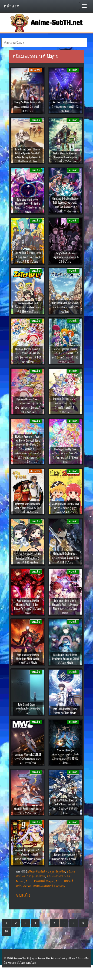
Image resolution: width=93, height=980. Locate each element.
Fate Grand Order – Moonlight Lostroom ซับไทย (28, 708)
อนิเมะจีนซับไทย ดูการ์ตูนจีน (46, 871)
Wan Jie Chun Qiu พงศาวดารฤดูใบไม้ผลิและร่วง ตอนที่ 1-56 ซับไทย (65, 756)
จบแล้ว (23, 895)
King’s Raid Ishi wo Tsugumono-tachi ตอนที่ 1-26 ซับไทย (65, 257)
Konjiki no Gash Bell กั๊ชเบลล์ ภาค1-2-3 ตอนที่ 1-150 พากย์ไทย (28, 307)
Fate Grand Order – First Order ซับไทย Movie (65, 711)
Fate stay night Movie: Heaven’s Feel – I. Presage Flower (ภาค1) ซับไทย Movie (65, 607)
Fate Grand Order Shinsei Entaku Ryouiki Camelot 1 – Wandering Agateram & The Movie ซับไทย (28, 155)
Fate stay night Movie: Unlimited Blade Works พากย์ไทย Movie (28, 659)
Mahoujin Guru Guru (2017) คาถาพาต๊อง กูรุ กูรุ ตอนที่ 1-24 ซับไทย (65, 508)
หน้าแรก (12, 6)
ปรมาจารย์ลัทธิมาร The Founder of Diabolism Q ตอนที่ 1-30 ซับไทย (28, 558)
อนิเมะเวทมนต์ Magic (40, 881)
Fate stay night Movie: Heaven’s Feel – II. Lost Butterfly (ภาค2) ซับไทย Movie (28, 607)
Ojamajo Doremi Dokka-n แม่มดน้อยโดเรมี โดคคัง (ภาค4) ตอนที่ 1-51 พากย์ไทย (28, 355)
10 (6, 931)
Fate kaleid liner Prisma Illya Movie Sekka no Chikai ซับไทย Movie (65, 659)
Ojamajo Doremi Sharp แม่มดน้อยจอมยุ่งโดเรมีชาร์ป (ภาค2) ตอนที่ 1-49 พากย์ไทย (28, 405)
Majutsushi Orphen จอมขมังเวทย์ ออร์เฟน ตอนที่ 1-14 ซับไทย (65, 558)
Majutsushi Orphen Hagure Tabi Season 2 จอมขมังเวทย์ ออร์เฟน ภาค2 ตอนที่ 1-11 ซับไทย (65, 205)
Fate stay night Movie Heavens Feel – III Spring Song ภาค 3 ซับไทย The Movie (28, 205)
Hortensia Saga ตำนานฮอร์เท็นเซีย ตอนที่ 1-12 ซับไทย (65, 307)
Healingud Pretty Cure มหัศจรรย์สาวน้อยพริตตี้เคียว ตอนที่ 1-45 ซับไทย (65, 456)
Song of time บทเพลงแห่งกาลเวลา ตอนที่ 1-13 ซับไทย (65, 859)
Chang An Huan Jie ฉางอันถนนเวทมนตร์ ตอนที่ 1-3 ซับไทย (28, 106)
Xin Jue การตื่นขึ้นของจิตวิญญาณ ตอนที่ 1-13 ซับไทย (65, 106)
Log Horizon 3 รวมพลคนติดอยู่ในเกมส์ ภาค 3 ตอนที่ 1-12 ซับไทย (28, 257)
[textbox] (44, 43)
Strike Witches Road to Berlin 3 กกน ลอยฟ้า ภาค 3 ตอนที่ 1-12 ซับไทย (65, 807)
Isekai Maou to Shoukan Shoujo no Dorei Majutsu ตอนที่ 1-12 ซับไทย (65, 157)
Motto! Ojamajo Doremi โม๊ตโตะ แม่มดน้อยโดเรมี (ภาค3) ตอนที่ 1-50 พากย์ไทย (65, 355)
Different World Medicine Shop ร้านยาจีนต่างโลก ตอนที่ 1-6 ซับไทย (28, 508)
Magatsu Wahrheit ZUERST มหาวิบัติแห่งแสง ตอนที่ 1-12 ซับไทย (28, 759)
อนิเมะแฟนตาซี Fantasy (49, 886)
